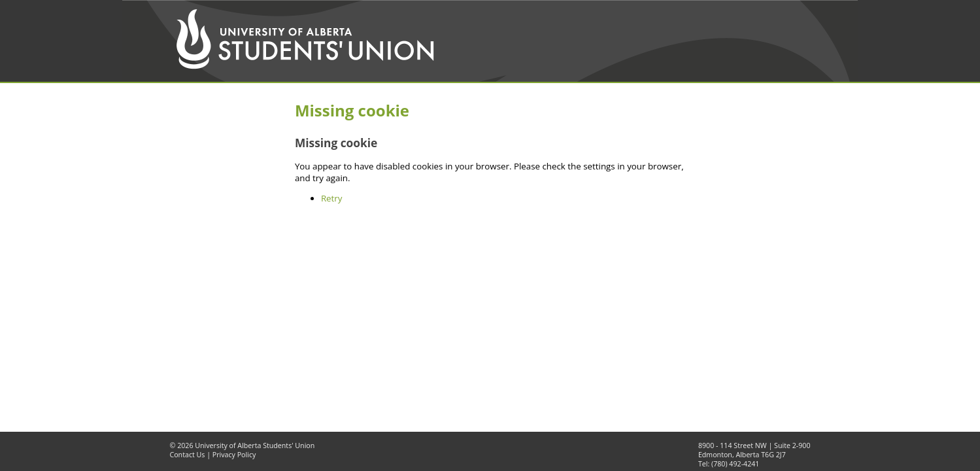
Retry (332, 198)
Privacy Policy (234, 455)
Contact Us (188, 455)
